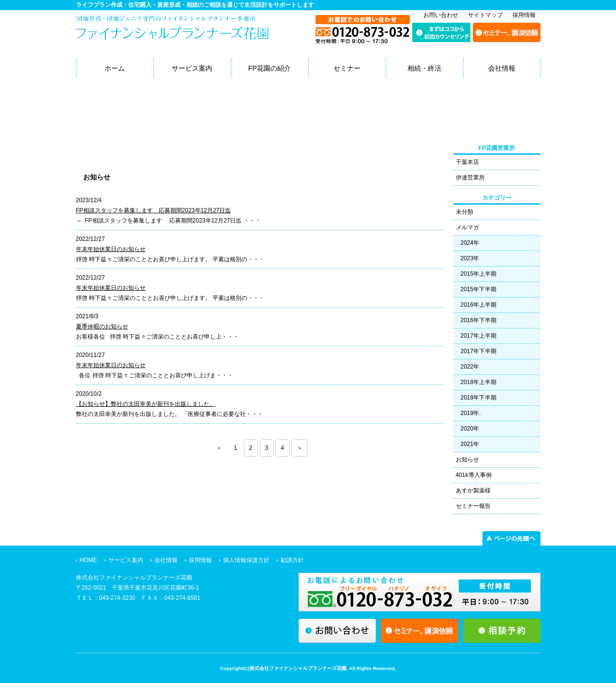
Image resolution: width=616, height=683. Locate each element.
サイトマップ (485, 15)
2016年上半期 (479, 305)
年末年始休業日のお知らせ (111, 249)
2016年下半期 (479, 320)
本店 (91, 153)
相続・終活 (424, 68)
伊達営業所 (470, 178)
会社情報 (502, 68)
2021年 (470, 444)
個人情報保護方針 (246, 560)
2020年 (470, 429)
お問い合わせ (441, 15)
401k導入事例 (474, 475)
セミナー (347, 68)
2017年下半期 (479, 351)
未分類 (465, 212)
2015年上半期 (479, 274)
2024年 (470, 243)
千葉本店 (467, 162)
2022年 (470, 367)
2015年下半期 (479, 289)
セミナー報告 (473, 506)
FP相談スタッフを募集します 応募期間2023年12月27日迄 (154, 210)
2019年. (471, 413)
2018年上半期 (479, 382)
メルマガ (467, 227)
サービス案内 (192, 68)
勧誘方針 (292, 560)
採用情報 (524, 15)
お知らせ (467, 460)
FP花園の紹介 (270, 68)
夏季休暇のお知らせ (102, 327)
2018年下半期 (479, 398)
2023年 (470, 258)
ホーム (115, 68)
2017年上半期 (479, 336)
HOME (89, 560)
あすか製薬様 (473, 490)
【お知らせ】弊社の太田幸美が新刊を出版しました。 (146, 404)
